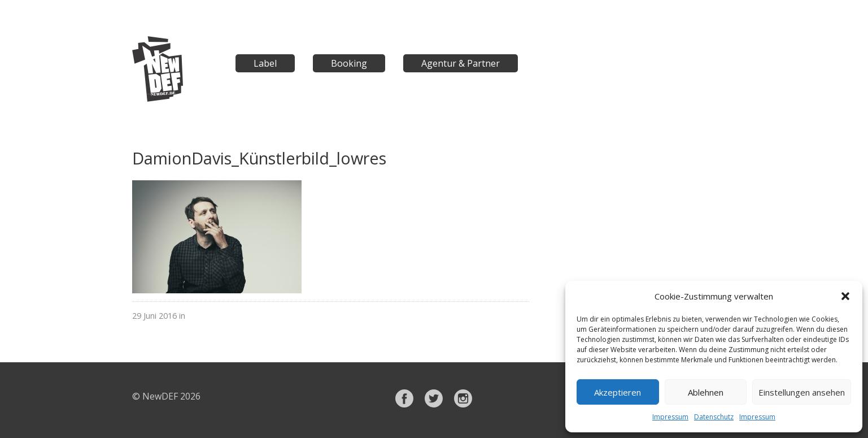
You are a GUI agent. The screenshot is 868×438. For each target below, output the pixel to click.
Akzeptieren (618, 392)
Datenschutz (714, 417)
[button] (845, 296)
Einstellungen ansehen (802, 392)
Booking (349, 63)
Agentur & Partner (461, 63)
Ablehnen (706, 392)
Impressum (670, 417)
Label (265, 63)
